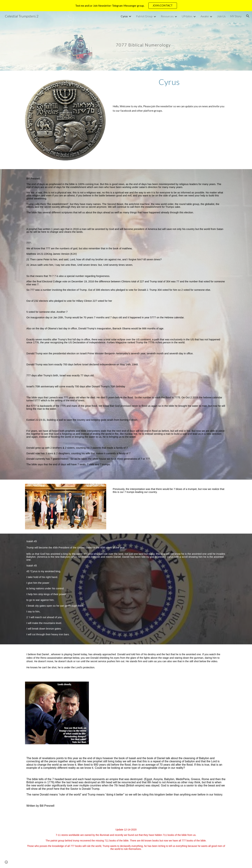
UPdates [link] (187, 16)
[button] (248, 16)
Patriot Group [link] (144, 16)
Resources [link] (167, 16)
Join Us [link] (221, 16)
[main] (143, 41)
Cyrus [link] (124, 16)
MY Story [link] (236, 16)
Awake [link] (205, 16)
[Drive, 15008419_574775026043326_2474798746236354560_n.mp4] (178, 713)
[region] (126, 6)
